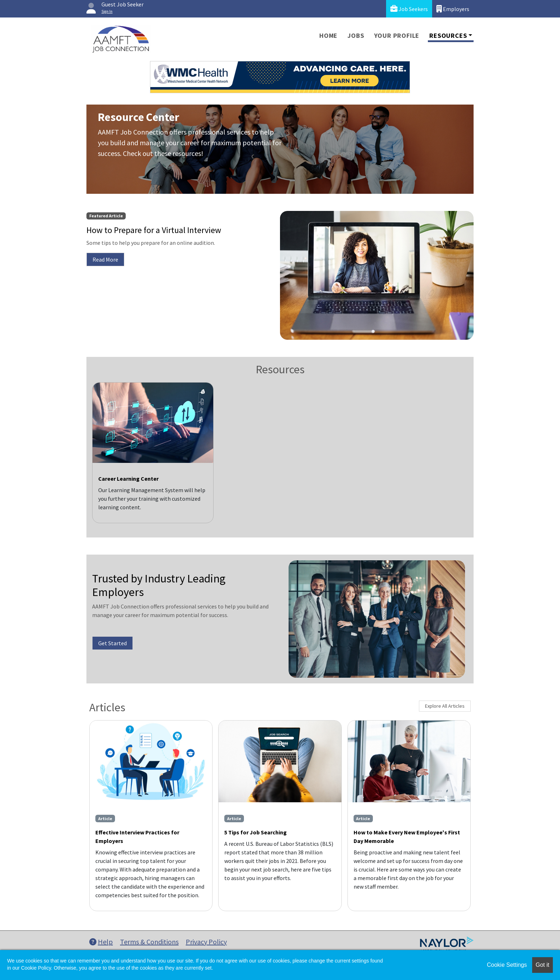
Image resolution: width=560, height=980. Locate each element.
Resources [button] (448, 36)
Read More (105, 259)
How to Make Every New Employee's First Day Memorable (407, 837)
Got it (542, 965)
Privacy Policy (206, 942)
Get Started (112, 643)
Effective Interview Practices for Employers (137, 837)
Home (328, 36)
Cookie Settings (507, 965)
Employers (453, 9)
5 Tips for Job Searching (256, 832)
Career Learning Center (128, 479)
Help (101, 942)
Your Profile (397, 36)
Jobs (356, 36)
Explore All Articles (445, 706)
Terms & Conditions (149, 942)
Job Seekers (409, 9)
